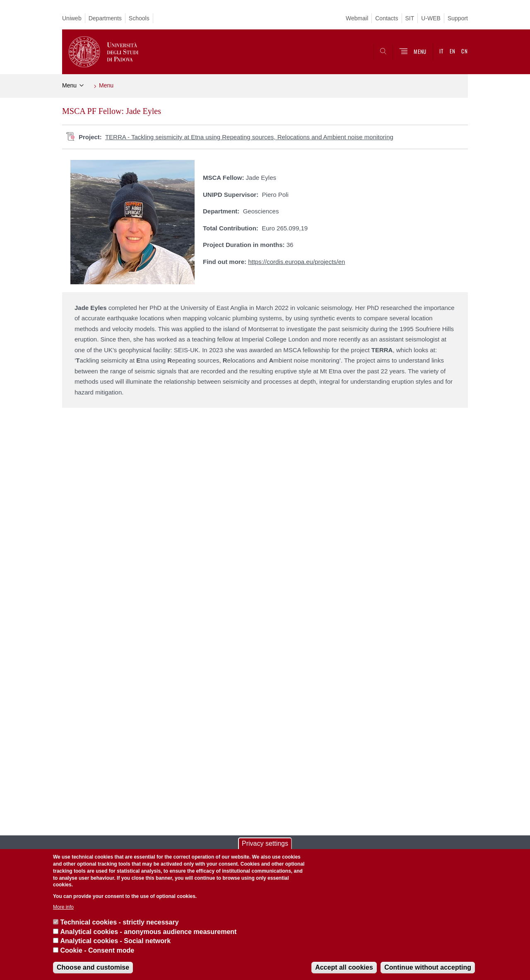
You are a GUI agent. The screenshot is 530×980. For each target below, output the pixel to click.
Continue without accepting (428, 967)
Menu (69, 85)
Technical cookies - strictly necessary (119, 922)
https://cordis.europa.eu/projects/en (296, 262)
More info (63, 907)
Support (458, 18)
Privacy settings (265, 843)
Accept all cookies (344, 967)
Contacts (387, 18)
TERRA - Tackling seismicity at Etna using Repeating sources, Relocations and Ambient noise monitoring (249, 137)
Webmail (357, 18)
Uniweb (72, 18)
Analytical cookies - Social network (115, 941)
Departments (105, 18)
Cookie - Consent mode (97, 950)
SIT (410, 18)
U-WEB (431, 18)
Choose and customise (93, 967)
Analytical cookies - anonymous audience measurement (148, 932)
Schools (139, 18)
